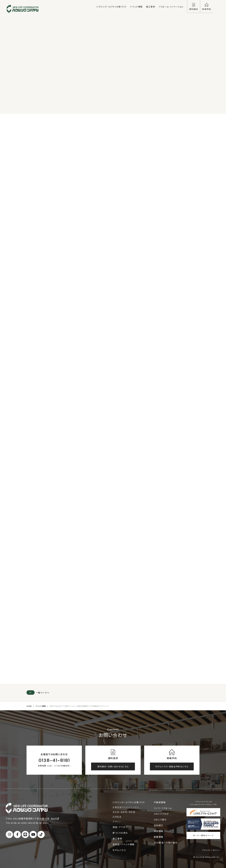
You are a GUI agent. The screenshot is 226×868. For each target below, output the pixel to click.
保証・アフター (120, 827)
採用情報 (159, 831)
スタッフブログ (161, 814)
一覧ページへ (38, 693)
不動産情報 (160, 802)
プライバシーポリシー (211, 850)
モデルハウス (119, 850)
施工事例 (117, 839)
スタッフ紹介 (160, 820)
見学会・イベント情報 (124, 844)
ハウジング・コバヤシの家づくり (129, 802)
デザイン (117, 821)
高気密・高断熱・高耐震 (124, 812)
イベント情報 (41, 706)
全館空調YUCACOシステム (126, 807)
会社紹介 (159, 825)
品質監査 (117, 817)
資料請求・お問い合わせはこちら (113, 766)
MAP (55, 819)
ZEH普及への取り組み (166, 843)
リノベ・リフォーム (163, 808)
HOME (29, 706)
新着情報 (159, 837)
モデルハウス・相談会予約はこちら (172, 766)
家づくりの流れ (120, 833)
